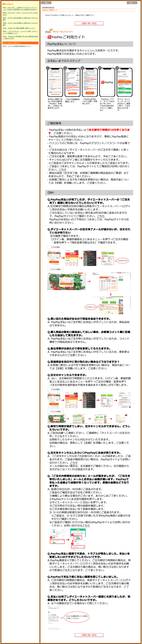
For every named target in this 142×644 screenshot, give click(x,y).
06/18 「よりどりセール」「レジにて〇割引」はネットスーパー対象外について (20, 32)
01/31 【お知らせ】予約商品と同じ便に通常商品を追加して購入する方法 (20, 37)
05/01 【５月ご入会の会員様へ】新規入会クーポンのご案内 (20, 19)
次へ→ (132, 3)
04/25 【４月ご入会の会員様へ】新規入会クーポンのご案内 (20, 24)
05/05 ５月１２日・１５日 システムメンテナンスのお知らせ (20, 14)
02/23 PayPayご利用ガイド (12, 43)
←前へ (46, 3)
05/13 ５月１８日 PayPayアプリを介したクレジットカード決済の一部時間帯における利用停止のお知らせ (20, 9)
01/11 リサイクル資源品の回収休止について (17, 46)
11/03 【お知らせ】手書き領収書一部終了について (19, 28)
